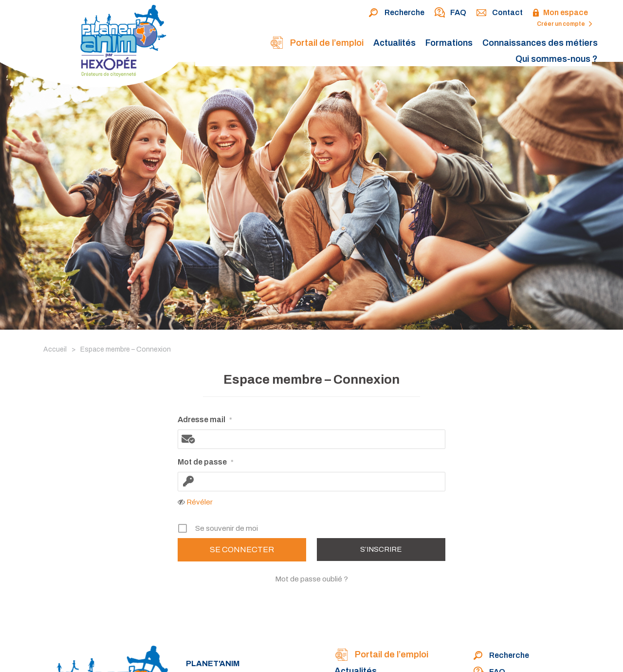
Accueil (55, 349)
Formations (449, 43)
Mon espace (560, 13)
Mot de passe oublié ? (311, 579)
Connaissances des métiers (540, 43)
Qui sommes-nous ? (557, 59)
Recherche (396, 13)
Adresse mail (205, 420)
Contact (499, 13)
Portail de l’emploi (317, 44)
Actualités (394, 43)
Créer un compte (565, 24)
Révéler (200, 502)
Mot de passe (206, 463)
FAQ (450, 13)
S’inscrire (381, 549)
